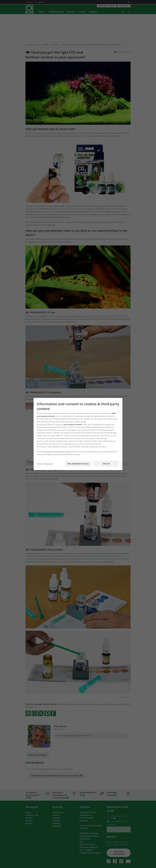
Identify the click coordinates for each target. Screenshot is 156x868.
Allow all (106, 464)
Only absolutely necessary (78, 464)
